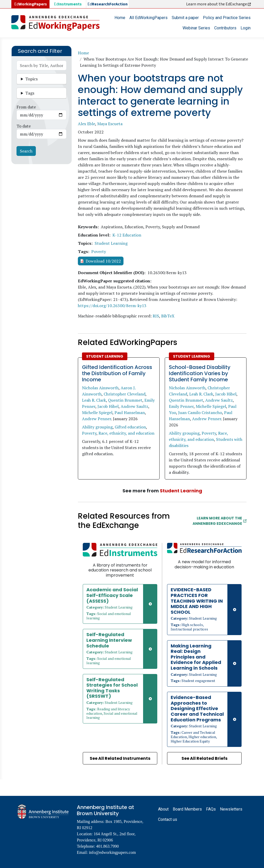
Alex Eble (86, 124)
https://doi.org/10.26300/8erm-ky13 (112, 306)
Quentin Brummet (125, 400)
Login (246, 28)
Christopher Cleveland (125, 394)
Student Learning (111, 243)
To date (24, 126)
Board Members (187, 809)
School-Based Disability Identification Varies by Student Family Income (200, 373)
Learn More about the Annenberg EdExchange (220, 521)
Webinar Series (196, 28)
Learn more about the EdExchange (219, 4)
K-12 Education (127, 235)
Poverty (99, 251)
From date (26, 107)
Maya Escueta (110, 124)
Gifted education (130, 427)
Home (120, 18)
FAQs (211, 809)
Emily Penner (181, 406)
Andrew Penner (97, 419)
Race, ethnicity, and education (126, 433)
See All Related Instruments (120, 758)
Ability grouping (97, 427)
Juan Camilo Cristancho (200, 412)
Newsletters (231, 809)
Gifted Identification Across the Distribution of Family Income (117, 373)
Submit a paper (185, 18)
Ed (68, 4)
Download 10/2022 (103, 261)
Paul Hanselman (130, 412)
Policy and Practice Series (227, 18)
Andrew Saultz (134, 406)
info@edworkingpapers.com (112, 852)
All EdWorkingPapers (148, 18)
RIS (156, 316)
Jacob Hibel (108, 406)
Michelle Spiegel (97, 412)
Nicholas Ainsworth (100, 388)
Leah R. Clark (94, 400)
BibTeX (168, 316)
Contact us (168, 819)
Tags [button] (30, 93)
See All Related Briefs (204, 758)
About (163, 809)
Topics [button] (31, 79)
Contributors (225, 28)
